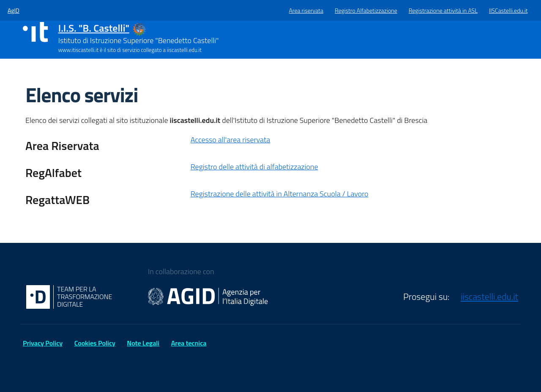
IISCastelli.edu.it (508, 10)
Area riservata (306, 10)
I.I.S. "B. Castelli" (94, 28)
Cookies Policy (95, 343)
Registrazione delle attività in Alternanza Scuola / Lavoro (280, 194)
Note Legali (143, 343)
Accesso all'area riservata (231, 140)
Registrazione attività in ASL (443, 10)
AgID (14, 10)
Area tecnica (189, 343)
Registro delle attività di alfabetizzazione (254, 167)
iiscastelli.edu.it (489, 297)
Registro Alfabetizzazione (366, 10)
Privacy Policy (43, 343)
